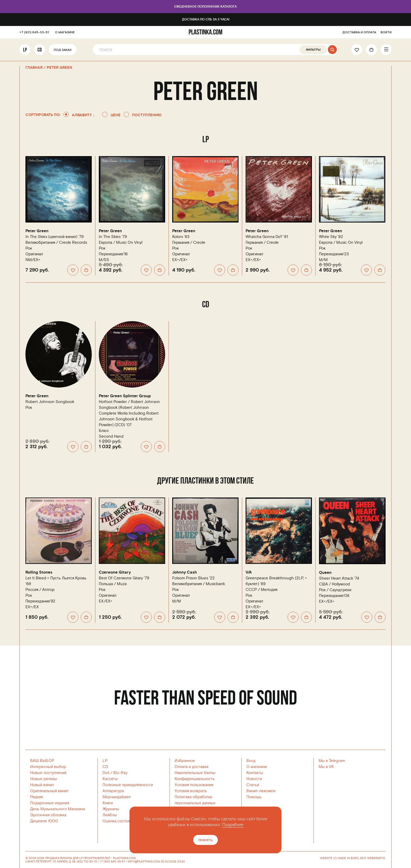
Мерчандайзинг (117, 797)
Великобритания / (56, 243)
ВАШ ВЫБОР (42, 761)
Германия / (189, 243)
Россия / (40, 590)
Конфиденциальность (195, 779)
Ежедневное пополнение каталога (206, 7)
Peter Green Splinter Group (125, 396)
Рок (29, 248)
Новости (254, 779)
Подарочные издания (50, 803)
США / (334, 584)
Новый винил (42, 785)
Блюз (104, 431)
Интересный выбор (48, 767)
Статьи (253, 785)
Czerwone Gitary (115, 572)
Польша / (113, 584)
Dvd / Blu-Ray (115, 773)
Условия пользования (194, 785)
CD (40, 50)
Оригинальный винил (49, 791)
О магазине (257, 767)
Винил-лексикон (261, 791)
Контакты (255, 773)
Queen (325, 573)
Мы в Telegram (332, 761)
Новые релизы (44, 779)
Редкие (37, 797)
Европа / (121, 243)
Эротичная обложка (48, 815)
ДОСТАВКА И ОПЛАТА (359, 32)
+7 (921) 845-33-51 (34, 32)
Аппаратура (113, 791)
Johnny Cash (185, 572)
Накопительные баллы (195, 773)
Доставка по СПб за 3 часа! (206, 20)
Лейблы (110, 815)
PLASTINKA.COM (124, 858)
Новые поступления (48, 773)
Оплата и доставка (191, 767)
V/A (249, 572)
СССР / (261, 590)
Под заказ (63, 50)
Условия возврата (191, 791)
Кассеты (110, 779)
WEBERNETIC (376, 858)
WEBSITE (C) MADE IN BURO (339, 858)
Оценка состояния (119, 821)
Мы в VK (326, 767)
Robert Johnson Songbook (50, 402)
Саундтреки (340, 590)
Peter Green (37, 231)
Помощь (254, 797)
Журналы (111, 809)
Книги (108, 803)
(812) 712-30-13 (87, 862)
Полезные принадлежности (128, 785)
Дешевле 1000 (44, 821)
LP (25, 50)
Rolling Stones (39, 572)
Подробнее (233, 825)
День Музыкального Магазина (58, 809)
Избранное (185, 761)
